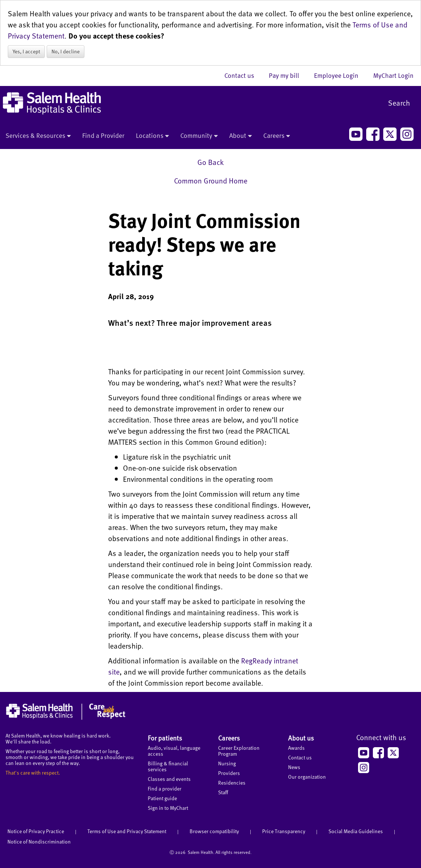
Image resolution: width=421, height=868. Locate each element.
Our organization (307, 777)
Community (199, 136)
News (294, 767)
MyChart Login (393, 75)
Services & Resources (38, 136)
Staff (223, 792)
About (240, 136)
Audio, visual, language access (174, 751)
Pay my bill (288, 75)
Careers (277, 136)
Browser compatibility (214, 831)
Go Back (210, 162)
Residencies (232, 783)
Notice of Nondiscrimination (39, 842)
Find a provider (165, 789)
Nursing (227, 763)
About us (301, 738)
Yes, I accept (26, 51)
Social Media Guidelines (356, 831)
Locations (152, 136)
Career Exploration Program (239, 751)
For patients (165, 738)
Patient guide (162, 798)
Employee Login (340, 75)
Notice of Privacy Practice (36, 831)
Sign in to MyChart (168, 808)
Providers (229, 773)
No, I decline (66, 51)
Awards (296, 748)
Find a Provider (103, 135)
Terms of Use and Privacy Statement (127, 831)
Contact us (243, 75)
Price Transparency (284, 831)
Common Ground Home (211, 180)
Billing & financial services (168, 766)
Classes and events (169, 779)
